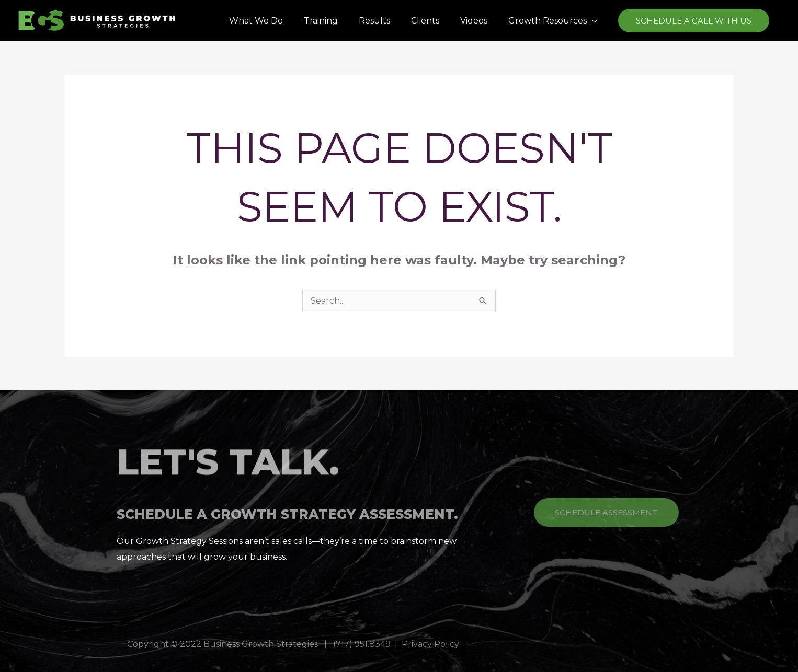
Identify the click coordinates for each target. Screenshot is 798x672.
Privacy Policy (430, 644)
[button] (553, 21)
